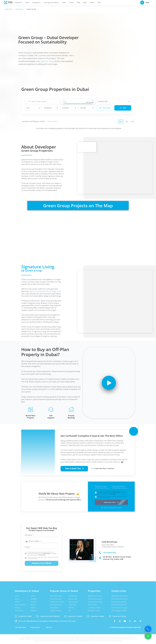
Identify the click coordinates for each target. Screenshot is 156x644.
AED (121, 121)
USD (127, 121)
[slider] (62, 104)
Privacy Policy (116, 493)
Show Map (105, 108)
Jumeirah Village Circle (53, 291)
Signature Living (47, 61)
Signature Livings (36, 291)
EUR (133, 121)
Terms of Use (112, 494)
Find (123, 108)
